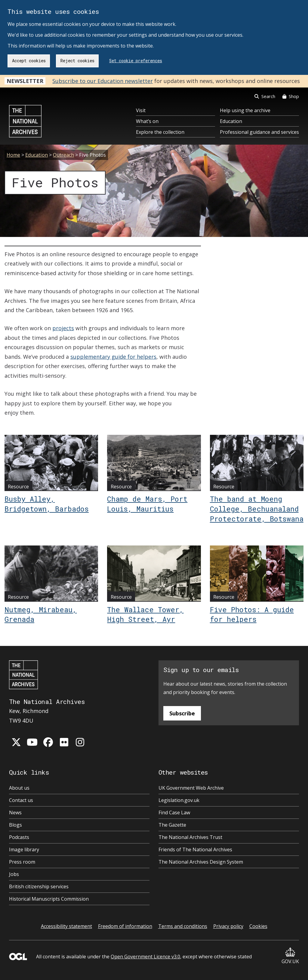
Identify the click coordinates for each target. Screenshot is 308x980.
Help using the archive (245, 110)
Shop (291, 96)
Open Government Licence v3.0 (145, 957)
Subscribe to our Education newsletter (103, 81)
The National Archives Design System (201, 862)
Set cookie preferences (136, 61)
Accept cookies (29, 61)
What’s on (147, 121)
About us (19, 788)
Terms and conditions (183, 926)
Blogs (15, 825)
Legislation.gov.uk (179, 800)
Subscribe (182, 713)
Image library (24, 849)
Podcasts (19, 837)
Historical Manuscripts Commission (49, 899)
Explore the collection (160, 132)
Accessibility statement (66, 926)
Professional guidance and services (259, 132)
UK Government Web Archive (191, 788)
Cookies (258, 926)
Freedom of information (125, 926)
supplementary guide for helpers (113, 357)
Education (231, 121)
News (15, 813)
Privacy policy (228, 926)
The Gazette (172, 825)
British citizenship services (39, 886)
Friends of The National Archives (195, 849)
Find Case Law (174, 813)
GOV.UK (290, 956)
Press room (22, 862)
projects (63, 328)
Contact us (21, 800)
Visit (141, 110)
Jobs (14, 874)
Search (265, 96)
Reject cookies (77, 61)
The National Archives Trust (190, 837)
